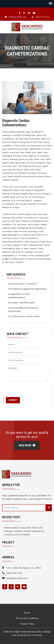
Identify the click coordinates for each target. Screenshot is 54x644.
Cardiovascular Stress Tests (24, 316)
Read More (27, 445)
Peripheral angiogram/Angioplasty (27, 289)
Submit (13, 400)
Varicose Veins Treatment (22, 284)
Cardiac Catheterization (21, 303)
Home (27, 613)
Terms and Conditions (27, 618)
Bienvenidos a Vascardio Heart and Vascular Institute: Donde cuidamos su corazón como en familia (24, 531)
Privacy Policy (27, 624)
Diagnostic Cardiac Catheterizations (19, 296)
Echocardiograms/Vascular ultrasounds (23, 309)
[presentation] (28, 389)
